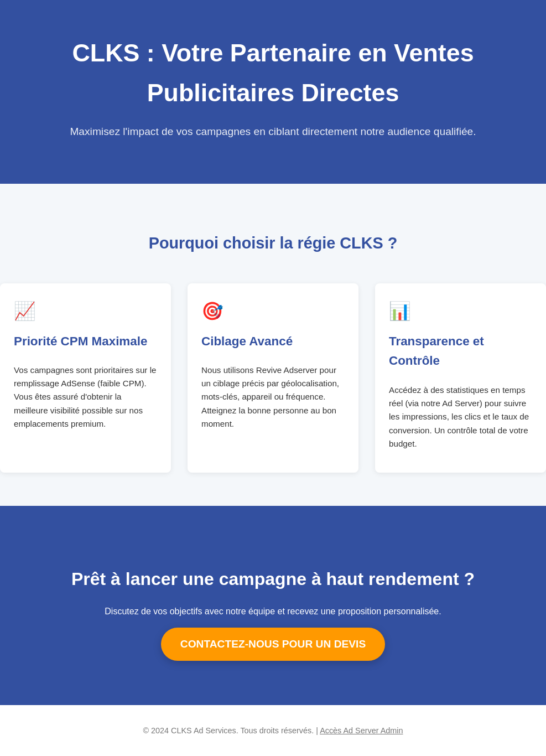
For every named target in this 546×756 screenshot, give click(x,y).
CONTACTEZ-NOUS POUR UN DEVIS (273, 644)
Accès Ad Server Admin (361, 731)
